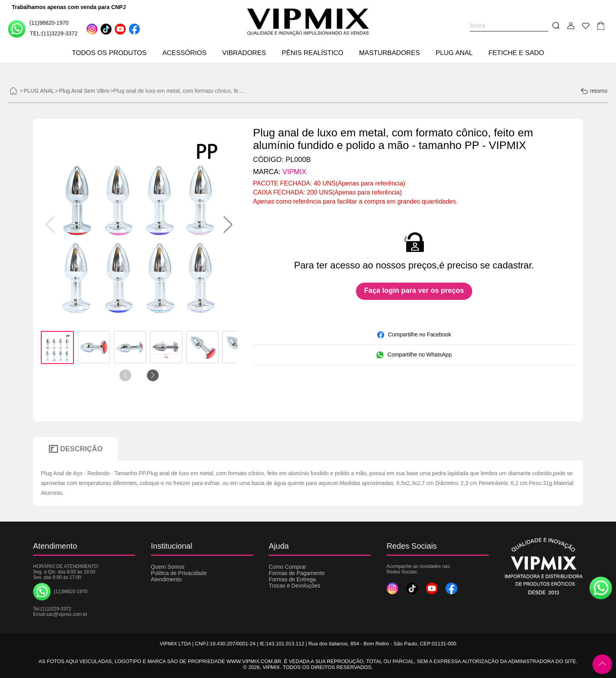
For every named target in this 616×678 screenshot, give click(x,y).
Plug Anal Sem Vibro (84, 91)
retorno (594, 91)
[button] (228, 225)
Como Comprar (288, 567)
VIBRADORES (244, 53)
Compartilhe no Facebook (414, 335)
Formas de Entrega (292, 579)
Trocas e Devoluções (294, 586)
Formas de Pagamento (297, 573)
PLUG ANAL (454, 53)
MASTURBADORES (390, 53)
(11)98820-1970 (38, 28)
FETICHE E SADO (516, 53)
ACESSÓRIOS (184, 53)
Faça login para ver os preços (414, 290)
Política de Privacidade (179, 573)
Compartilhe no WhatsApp (414, 355)
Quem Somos (168, 567)
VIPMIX (294, 172)
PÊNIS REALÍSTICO (313, 53)
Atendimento (166, 579)
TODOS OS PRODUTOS (109, 53)
